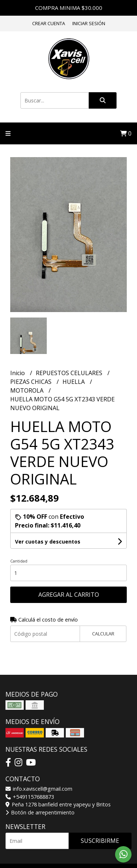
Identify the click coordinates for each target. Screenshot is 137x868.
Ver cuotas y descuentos (48, 542)
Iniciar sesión (89, 23)
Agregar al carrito (69, 595)
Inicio (18, 373)
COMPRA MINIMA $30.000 (69, 8)
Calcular (103, 634)
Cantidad (19, 561)
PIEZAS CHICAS (32, 382)
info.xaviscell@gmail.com (39, 789)
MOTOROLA (28, 390)
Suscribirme (100, 841)
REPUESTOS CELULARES (70, 373)
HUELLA (74, 382)
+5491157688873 (30, 797)
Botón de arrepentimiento (40, 812)
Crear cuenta (49, 23)
